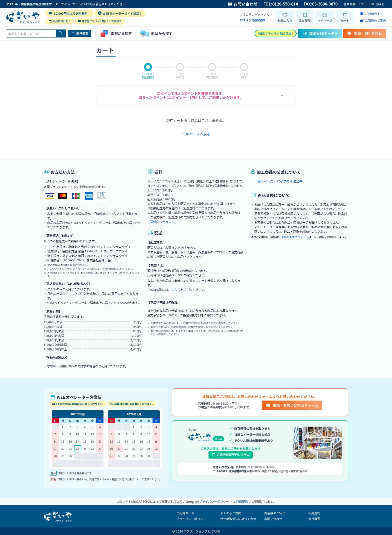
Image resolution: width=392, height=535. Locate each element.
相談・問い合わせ (364, 33)
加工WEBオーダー (320, 33)
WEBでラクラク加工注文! (275, 33)
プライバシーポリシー (191, 519)
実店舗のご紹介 (275, 513)
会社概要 (314, 519)
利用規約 (314, 513)
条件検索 (80, 33)
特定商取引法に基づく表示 (238, 519)
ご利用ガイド (185, 513)
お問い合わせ (242, 4)
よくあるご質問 (231, 513)
